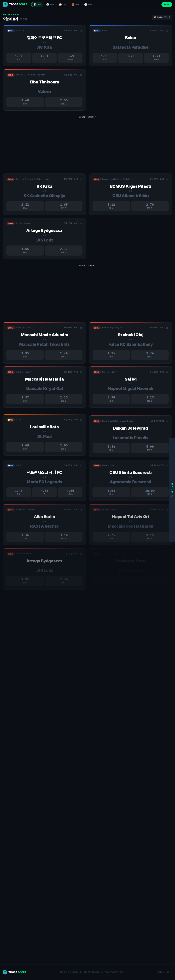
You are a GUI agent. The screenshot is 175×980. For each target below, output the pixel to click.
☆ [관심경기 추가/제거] (81, 31)
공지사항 (161, 972)
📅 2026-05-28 (162, 17)
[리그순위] (172, 490)
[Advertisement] (87, 144)
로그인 (167, 5)
